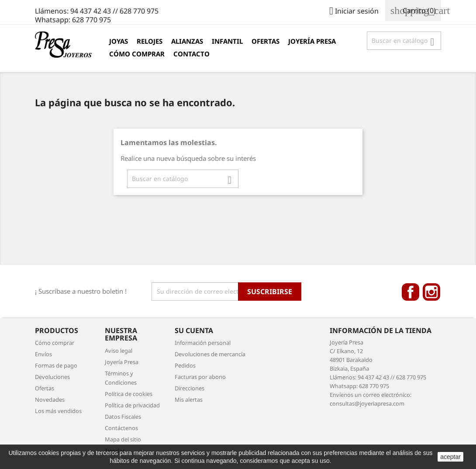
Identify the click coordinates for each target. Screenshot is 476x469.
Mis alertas (189, 400)
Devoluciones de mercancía (210, 354)
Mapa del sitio (123, 439)
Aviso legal (119, 351)
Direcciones (190, 388)
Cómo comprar (137, 54)
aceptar (450, 457)
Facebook (410, 292)
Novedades (50, 400)
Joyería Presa (312, 41)
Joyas (119, 41)
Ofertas (266, 41)
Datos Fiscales (123, 417)
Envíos (43, 354)
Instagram (431, 292)
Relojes (150, 41)
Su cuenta (194, 330)
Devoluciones (52, 377)
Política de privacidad (132, 405)
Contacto (191, 54)
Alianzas (187, 41)
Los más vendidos (58, 411)
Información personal (203, 343)
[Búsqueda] (404, 41)
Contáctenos (121, 428)
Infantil (227, 41)
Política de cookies (129, 394)
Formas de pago (56, 365)
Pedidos (185, 365)
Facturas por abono (200, 377)
